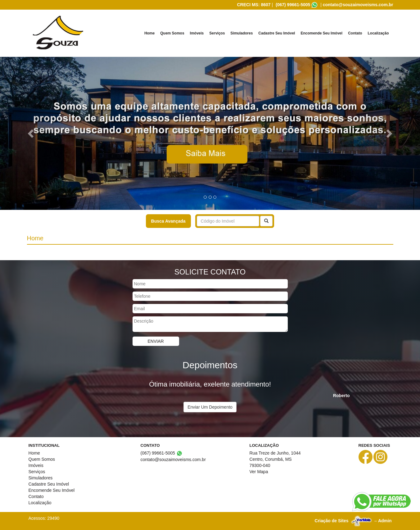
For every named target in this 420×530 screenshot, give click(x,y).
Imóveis (197, 33)
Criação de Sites (332, 521)
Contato (355, 33)
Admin (385, 521)
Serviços (217, 33)
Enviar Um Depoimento (210, 407)
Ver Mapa (259, 472)
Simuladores (242, 33)
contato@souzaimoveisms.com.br (358, 5)
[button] (32, 133)
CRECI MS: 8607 (254, 5)
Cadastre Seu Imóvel (277, 33)
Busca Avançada (168, 221)
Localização (378, 33)
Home (149, 33)
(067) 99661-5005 (293, 5)
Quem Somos (172, 33)
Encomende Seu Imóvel (321, 33)
